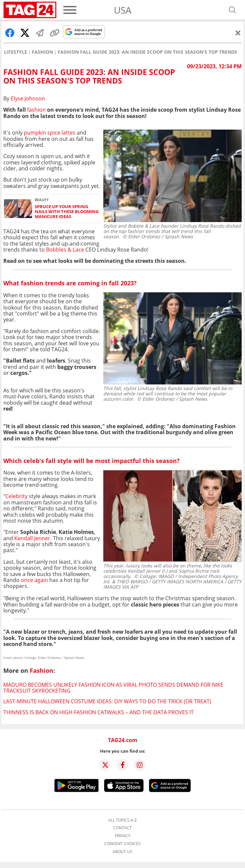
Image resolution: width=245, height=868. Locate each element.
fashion (36, 110)
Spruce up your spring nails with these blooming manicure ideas (67, 212)
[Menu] (70, 10)
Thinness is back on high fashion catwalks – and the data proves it (98, 712)
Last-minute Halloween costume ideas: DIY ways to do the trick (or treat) (107, 701)
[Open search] (232, 10)
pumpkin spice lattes (50, 133)
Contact (122, 828)
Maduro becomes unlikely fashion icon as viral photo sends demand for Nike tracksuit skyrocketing (113, 688)
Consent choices (122, 844)
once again (34, 580)
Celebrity (16, 496)
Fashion (42, 52)
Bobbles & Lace (64, 250)
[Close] (238, 33)
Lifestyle (16, 52)
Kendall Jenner (32, 538)
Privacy (123, 836)
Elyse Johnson (28, 98)
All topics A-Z (122, 820)
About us (122, 852)
